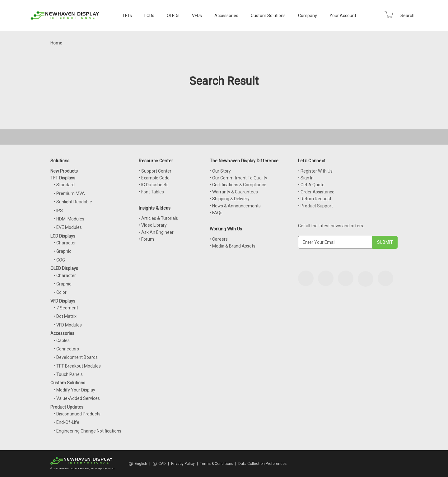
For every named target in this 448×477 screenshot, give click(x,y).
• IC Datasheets (154, 185)
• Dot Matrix (65, 316)
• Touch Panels (68, 374)
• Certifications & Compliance (238, 185)
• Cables (62, 340)
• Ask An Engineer (156, 232)
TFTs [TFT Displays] (127, 16)
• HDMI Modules (69, 219)
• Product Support (315, 206)
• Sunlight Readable (73, 202)
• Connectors (66, 349)
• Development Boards (76, 357)
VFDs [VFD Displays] (197, 16)
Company (308, 16)
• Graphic (63, 251)
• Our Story (220, 171)
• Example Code (154, 178)
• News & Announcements (235, 206)
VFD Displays (63, 301)
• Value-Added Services (77, 398)
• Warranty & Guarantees (234, 192)
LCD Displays (63, 236)
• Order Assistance (316, 192)
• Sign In (306, 178)
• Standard (64, 185)
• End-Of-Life (67, 422)
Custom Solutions (268, 16)
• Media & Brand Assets (233, 246)
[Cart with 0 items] (389, 15)
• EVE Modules (68, 227)
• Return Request (315, 199)
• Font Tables (151, 192)
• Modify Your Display (75, 390)
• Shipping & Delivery (230, 199)
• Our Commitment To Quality (238, 178)
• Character (65, 243)
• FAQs (216, 213)
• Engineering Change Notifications (88, 431)
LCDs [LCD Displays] (149, 16)
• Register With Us (315, 171)
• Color (60, 292)
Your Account (343, 16)
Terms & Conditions (217, 464)
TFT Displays (63, 178)
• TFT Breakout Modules (77, 366)
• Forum (146, 239)
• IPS (58, 211)
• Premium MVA (69, 193)
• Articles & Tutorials (158, 218)
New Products (64, 171)
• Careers (219, 239)
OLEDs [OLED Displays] (173, 16)
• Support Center (155, 171)
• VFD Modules (68, 325)
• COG (59, 260)
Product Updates (67, 407)
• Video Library (153, 225)
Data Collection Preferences (262, 464)
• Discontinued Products (77, 414)
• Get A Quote (311, 185)
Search (407, 16)
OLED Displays (64, 268)
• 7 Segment (66, 308)
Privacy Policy (183, 464)
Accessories (226, 16)
